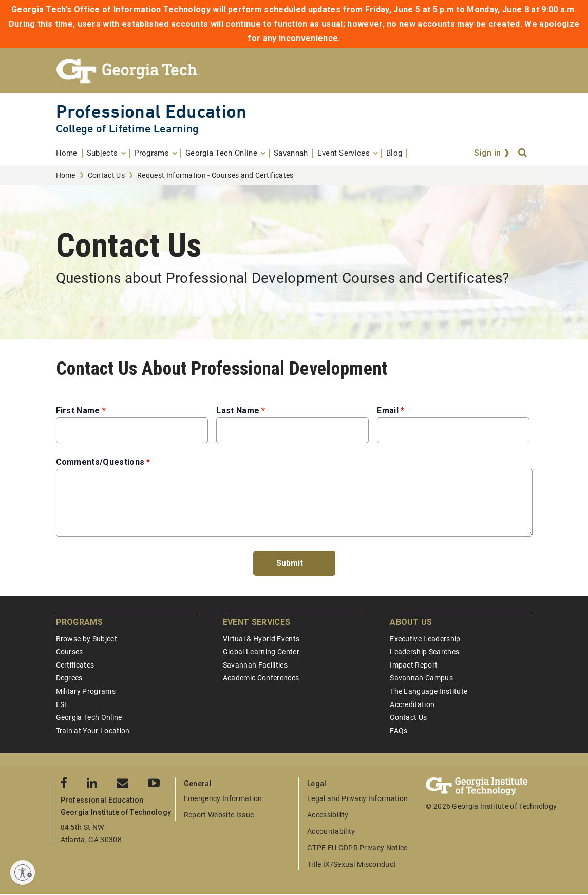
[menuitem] (69, 153)
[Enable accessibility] (23, 872)
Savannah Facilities (255, 665)
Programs (80, 622)
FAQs (399, 731)
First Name (78, 411)
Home (66, 175)
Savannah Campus (421, 678)
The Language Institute (429, 691)
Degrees (69, 678)
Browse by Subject (87, 639)
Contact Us (106, 175)
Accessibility (328, 815)
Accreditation (412, 704)
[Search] (523, 153)
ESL (62, 704)
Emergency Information (223, 798)
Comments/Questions (100, 462)
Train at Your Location (93, 731)
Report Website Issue (219, 815)
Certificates (75, 665)
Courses (70, 652)
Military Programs (86, 691)
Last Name (238, 411)
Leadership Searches (424, 652)
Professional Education (151, 111)
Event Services (257, 622)
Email (388, 411)
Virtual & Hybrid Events (261, 639)
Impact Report (414, 665)
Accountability (331, 831)
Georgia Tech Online (89, 717)
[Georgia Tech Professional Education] (294, 71)
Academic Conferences (261, 678)
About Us (411, 622)
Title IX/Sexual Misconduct (352, 864)
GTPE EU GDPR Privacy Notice (357, 848)
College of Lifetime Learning (128, 129)
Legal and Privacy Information (357, 798)
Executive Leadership (425, 639)
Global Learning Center (261, 652)
